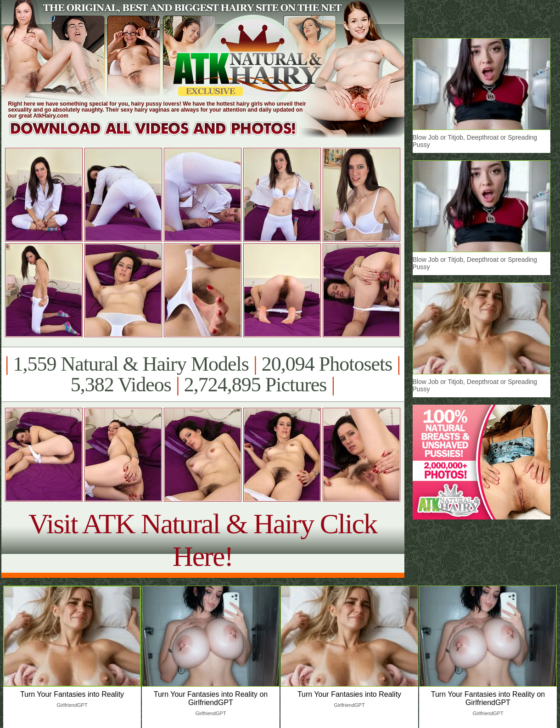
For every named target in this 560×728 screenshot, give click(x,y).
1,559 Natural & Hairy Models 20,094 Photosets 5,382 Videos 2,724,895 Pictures (203, 374)
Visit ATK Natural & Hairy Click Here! (203, 540)
